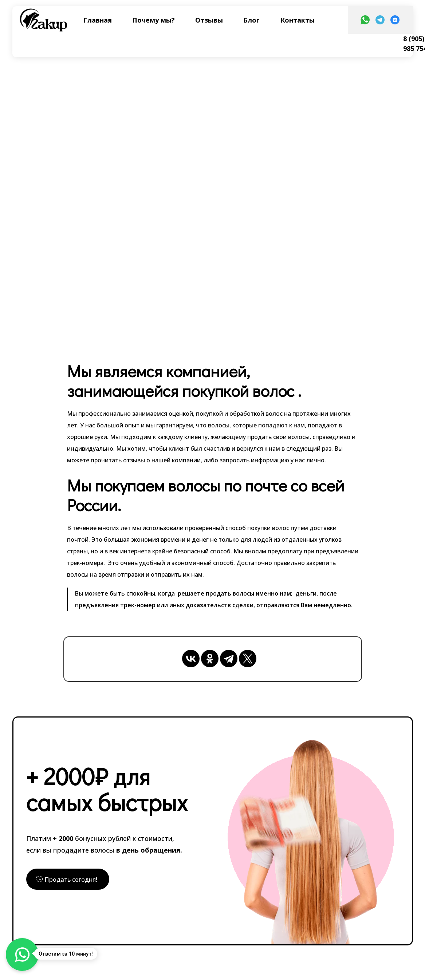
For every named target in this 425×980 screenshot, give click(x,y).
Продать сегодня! (73, 879)
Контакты (298, 20)
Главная (98, 20)
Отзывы (209, 20)
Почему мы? (154, 20)
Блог (251, 20)
